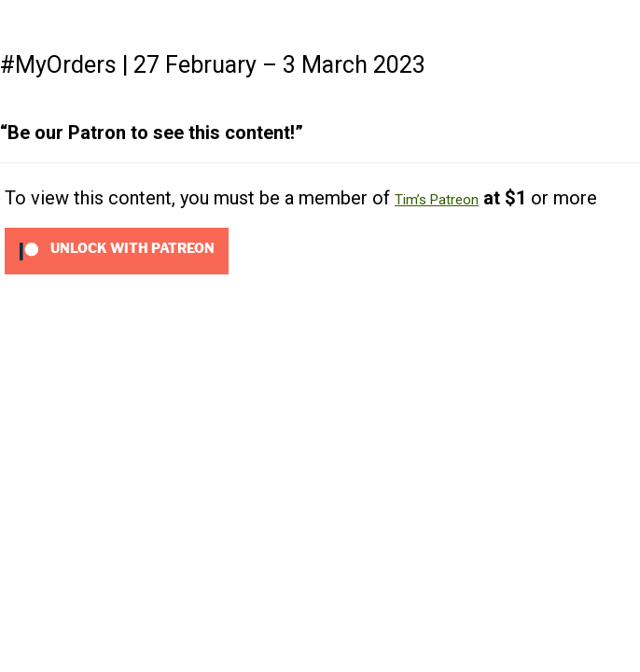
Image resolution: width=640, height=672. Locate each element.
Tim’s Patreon (437, 200)
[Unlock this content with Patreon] (117, 250)
